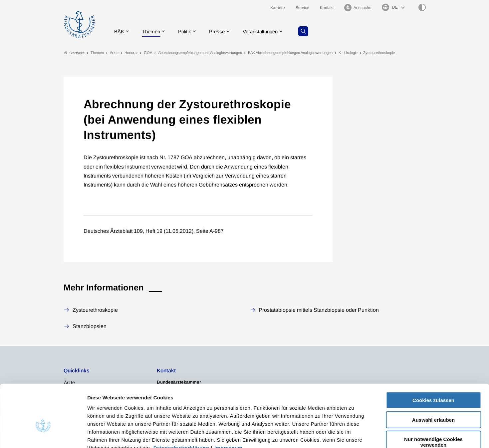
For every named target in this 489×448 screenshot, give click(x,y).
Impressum (229, 408)
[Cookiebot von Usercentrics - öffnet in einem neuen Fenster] (43, 435)
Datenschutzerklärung (181, 408)
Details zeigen (354, 435)
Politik (188, 31)
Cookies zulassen (433, 360)
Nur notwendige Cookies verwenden (433, 402)
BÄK (120, 31)
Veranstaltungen (267, 31)
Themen (153, 31)
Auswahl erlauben (433, 380)
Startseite (74, 53)
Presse (222, 31)
